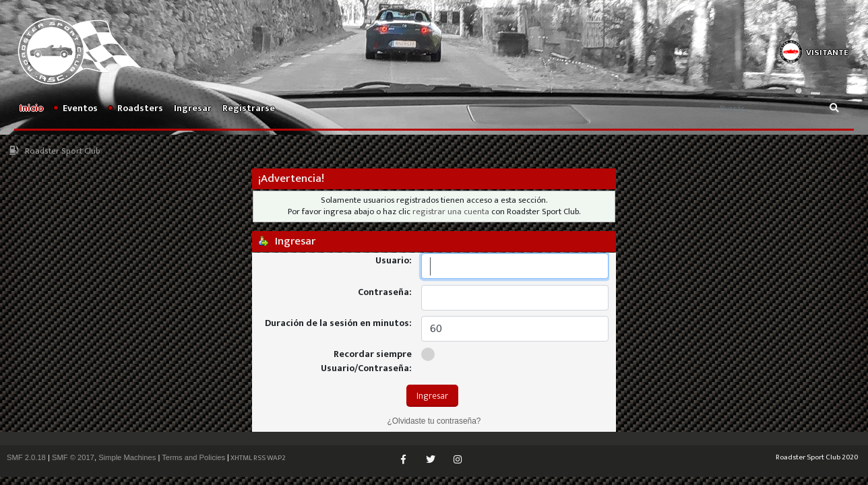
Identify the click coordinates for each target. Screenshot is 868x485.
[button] (814, 51)
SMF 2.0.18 (26, 457)
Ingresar (193, 108)
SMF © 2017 (73, 457)
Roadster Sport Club (63, 152)
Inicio (31, 108)
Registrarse (249, 108)
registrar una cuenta (451, 212)
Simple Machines (127, 457)
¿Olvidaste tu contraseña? (434, 421)
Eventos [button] (76, 108)
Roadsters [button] (136, 108)
